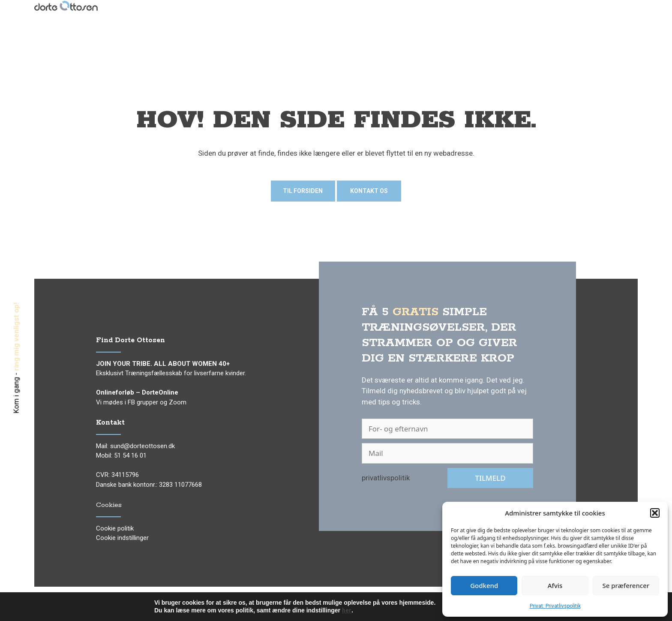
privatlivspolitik (386, 478)
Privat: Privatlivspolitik (555, 606)
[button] (655, 513)
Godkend (484, 585)
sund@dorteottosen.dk (142, 446)
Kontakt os (369, 191)
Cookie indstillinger (122, 538)
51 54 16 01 (130, 455)
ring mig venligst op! (16, 337)
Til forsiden (303, 191)
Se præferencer (626, 585)
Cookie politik (115, 528)
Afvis (555, 585)
